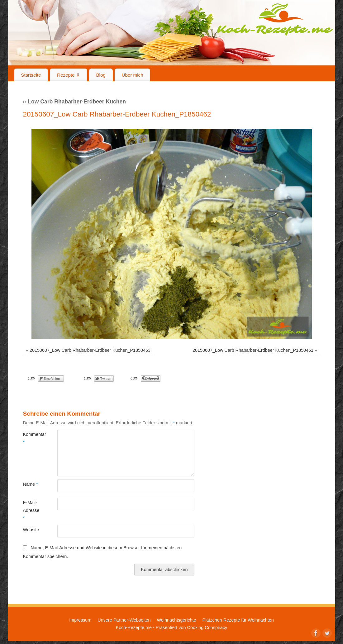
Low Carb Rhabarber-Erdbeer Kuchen (74, 102)
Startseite (31, 75)
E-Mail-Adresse (31, 510)
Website (31, 530)
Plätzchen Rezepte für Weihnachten (238, 620)
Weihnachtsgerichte (176, 620)
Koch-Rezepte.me (275, 19)
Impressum (80, 620)
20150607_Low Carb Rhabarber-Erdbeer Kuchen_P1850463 (90, 350)
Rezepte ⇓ (69, 75)
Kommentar (32, 438)
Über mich (132, 75)
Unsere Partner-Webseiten (124, 620)
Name (31, 484)
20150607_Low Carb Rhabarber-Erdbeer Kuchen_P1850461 (253, 350)
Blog (101, 75)
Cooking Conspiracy (207, 627)
